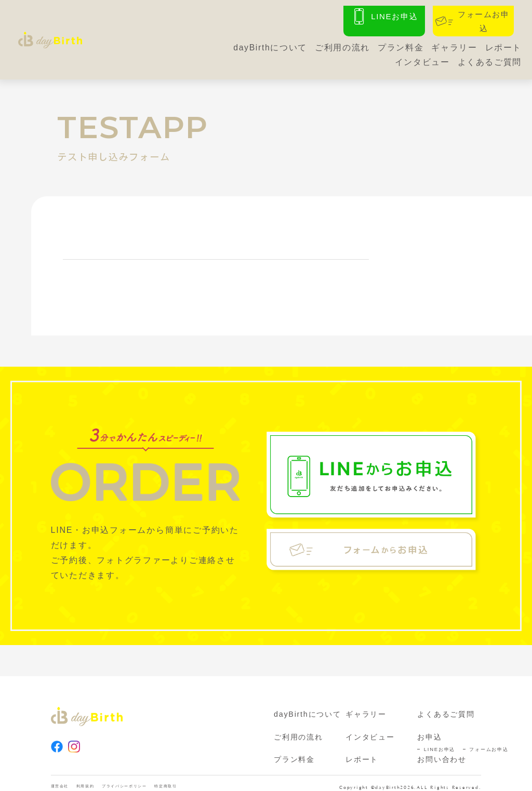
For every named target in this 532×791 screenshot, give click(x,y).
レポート (503, 43)
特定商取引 (209, 778)
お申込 (429, 727)
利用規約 (98, 778)
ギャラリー (454, 43)
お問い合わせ (442, 749)
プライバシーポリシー (152, 778)
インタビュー (422, 58)
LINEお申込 (440, 739)
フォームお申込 (489, 739)
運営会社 (64, 778)
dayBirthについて (269, 43)
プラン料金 (400, 43)
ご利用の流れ (342, 43)
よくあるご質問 (489, 58)
